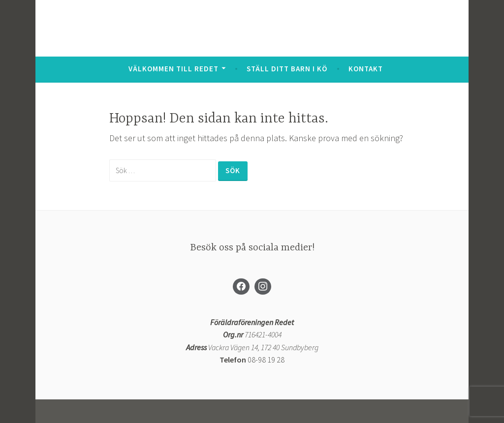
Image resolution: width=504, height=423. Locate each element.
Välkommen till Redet (173, 69)
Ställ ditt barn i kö (287, 69)
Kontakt (366, 69)
